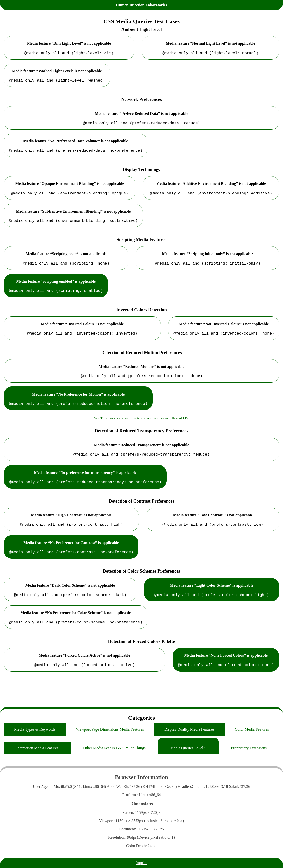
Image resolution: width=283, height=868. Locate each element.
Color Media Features (252, 729)
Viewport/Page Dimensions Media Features (110, 729)
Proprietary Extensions (249, 748)
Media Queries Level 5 (188, 748)
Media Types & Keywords (35, 729)
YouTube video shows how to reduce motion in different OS (141, 429)
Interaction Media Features (37, 748)
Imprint (142, 863)
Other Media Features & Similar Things (114, 748)
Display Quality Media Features (189, 729)
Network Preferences (141, 101)
